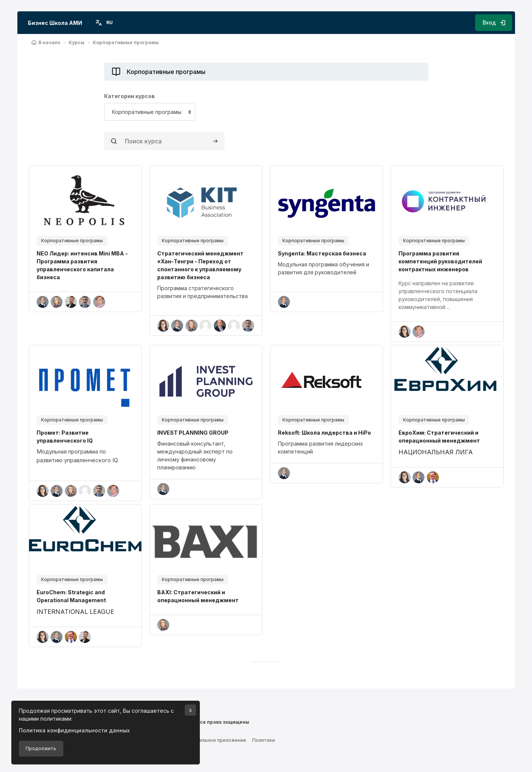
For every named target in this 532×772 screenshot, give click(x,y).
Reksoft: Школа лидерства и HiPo (324, 433)
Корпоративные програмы (72, 241)
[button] (105, 23)
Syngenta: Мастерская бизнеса (322, 253)
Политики (264, 738)
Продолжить (41, 748)
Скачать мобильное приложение (208, 738)
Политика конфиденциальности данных (74, 730)
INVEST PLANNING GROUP (193, 433)
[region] (206, 292)
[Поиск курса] (164, 141)
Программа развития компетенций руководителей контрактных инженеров (440, 261)
